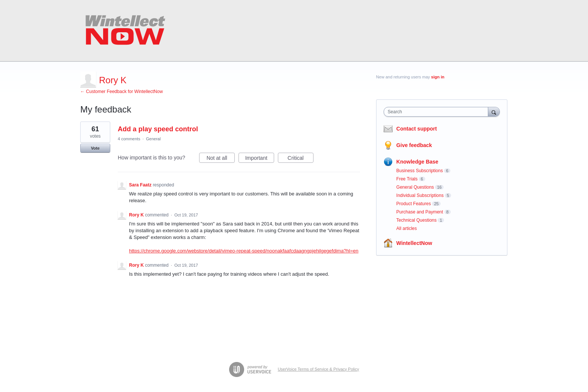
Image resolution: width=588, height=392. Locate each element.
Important (260, 159)
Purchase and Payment (420, 212)
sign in (438, 77)
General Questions (415, 187)
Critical (301, 159)
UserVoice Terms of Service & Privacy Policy (319, 369)
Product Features (414, 204)
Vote (95, 148)
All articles (407, 228)
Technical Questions (416, 220)
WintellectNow (414, 243)
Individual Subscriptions (420, 195)
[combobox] (438, 112)
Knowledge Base (417, 162)
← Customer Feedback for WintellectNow (121, 92)
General (153, 139)
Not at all (221, 159)
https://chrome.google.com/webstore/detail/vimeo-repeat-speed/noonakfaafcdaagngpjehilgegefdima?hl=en (244, 251)
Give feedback (414, 145)
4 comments (129, 139)
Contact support (417, 129)
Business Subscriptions (420, 171)
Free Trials (407, 179)
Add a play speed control (158, 129)
